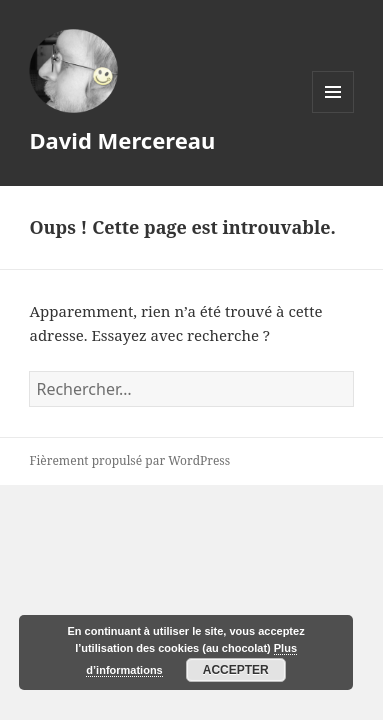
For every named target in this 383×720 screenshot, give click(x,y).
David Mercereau (122, 140)
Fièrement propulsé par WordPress (129, 460)
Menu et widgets (333, 112)
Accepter (236, 670)
